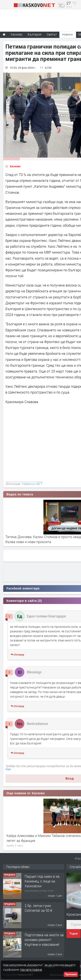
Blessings (34, 672)
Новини (67, 34)
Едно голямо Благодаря (46, 616)
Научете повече (31, 969)
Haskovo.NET (32, 484)
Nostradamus (37, 724)
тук (8, 769)
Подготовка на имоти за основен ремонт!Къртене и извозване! (44, 940)
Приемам (71, 974)
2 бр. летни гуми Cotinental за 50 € (38, 908)
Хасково (15, 166)
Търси (74, 934)
